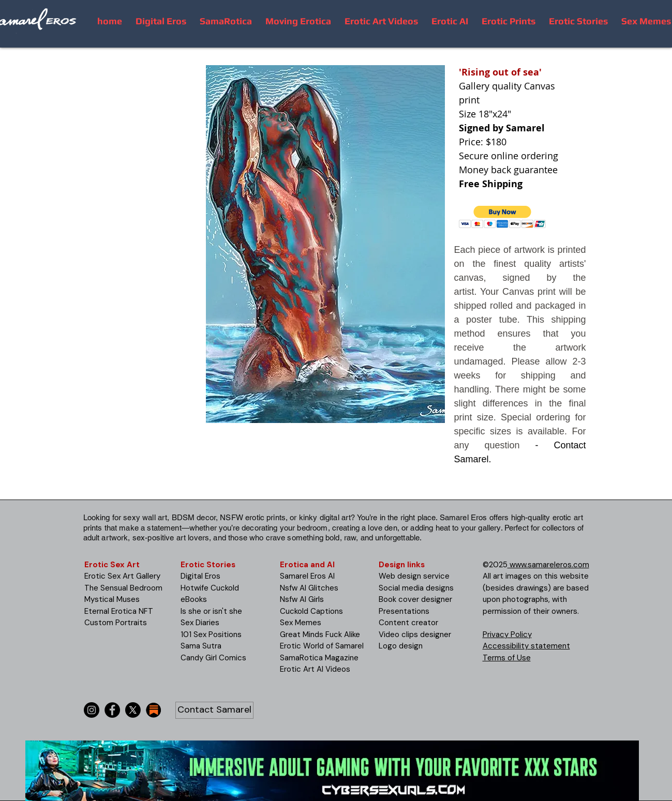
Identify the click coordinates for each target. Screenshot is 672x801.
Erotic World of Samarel (322, 646)
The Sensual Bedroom (123, 588)
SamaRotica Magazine (319, 658)
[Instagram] (92, 710)
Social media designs (416, 588)
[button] (503, 217)
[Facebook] (112, 710)
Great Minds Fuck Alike (320, 634)
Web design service (414, 576)
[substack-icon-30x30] (154, 710)
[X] (133, 710)
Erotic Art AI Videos (315, 669)
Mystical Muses (112, 599)
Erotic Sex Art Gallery (122, 576)
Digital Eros (200, 576)
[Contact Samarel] (214, 710)
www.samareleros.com (548, 565)
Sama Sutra (201, 646)
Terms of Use (507, 658)
